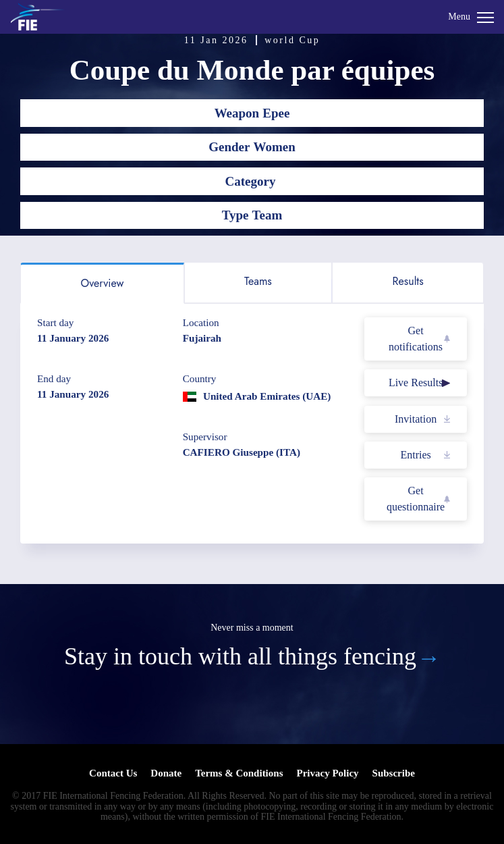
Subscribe (394, 773)
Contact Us (113, 773)
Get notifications (416, 339)
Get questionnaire (416, 499)
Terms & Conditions (239, 773)
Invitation (416, 419)
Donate (166, 773)
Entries (415, 455)
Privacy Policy (327, 773)
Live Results (416, 383)
